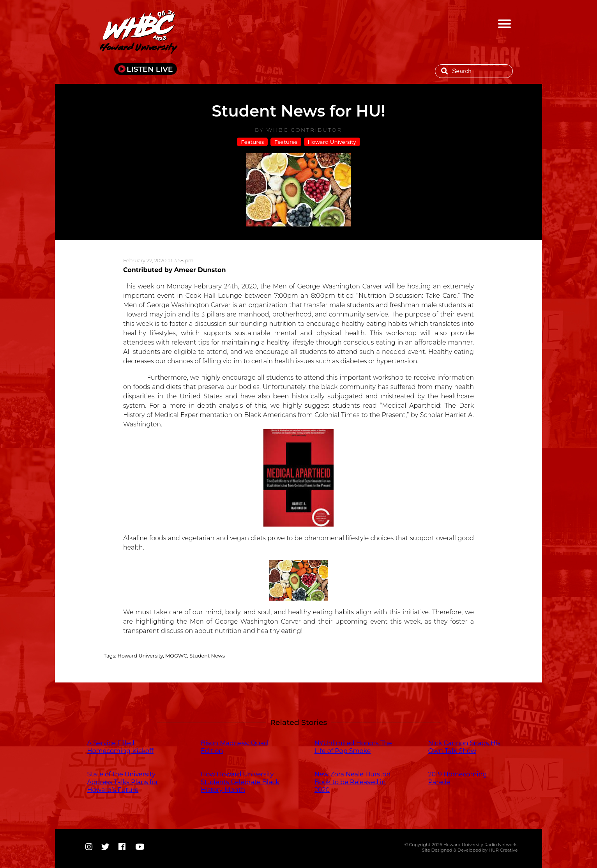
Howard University (332, 142)
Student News (207, 656)
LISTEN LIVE (150, 69)
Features (252, 142)
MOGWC (176, 656)
